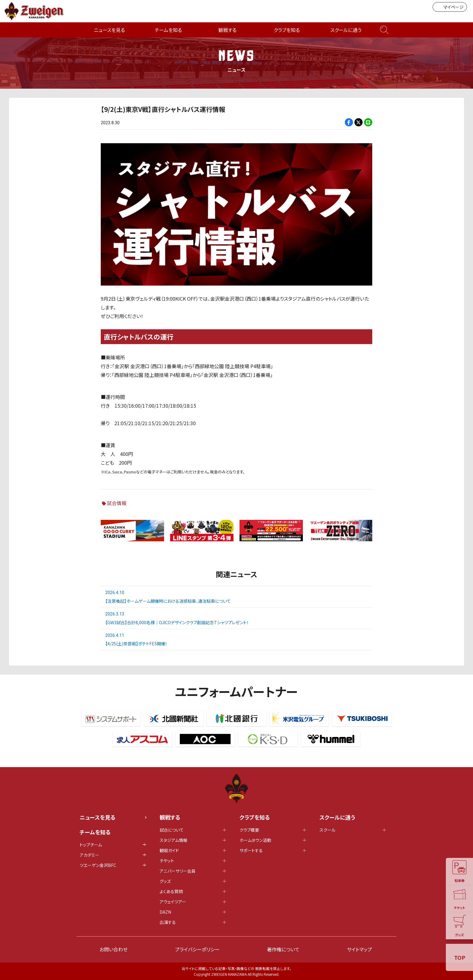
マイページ (450, 7)
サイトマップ (359, 949)
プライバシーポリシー (197, 949)
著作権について (283, 949)
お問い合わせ (114, 949)
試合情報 (117, 503)
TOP (460, 957)
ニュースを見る (109, 30)
